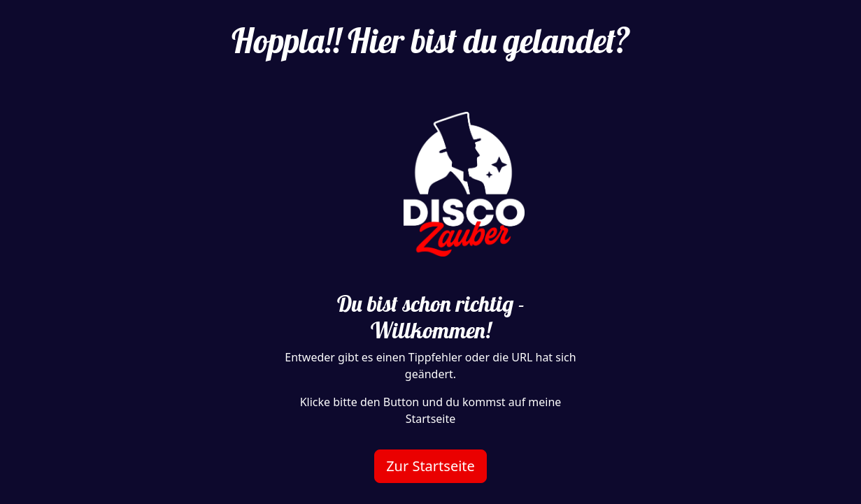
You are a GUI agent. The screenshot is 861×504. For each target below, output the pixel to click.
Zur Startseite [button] (430, 466)
